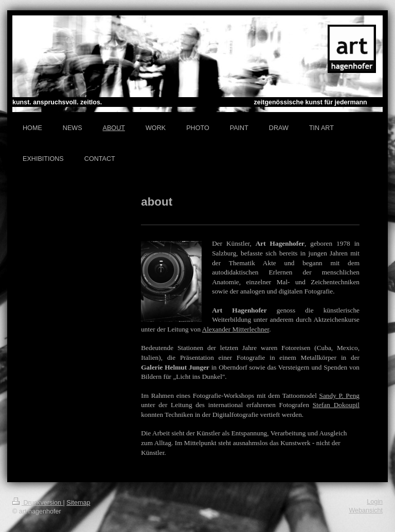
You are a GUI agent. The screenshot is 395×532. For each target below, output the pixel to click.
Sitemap (78, 503)
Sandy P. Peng (339, 396)
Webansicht (366, 510)
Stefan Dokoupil (336, 405)
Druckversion (38, 503)
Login (375, 502)
